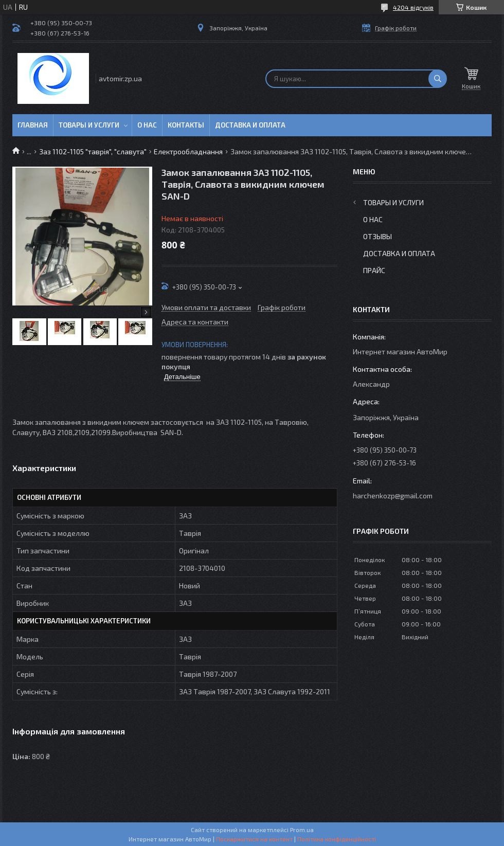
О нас (147, 125)
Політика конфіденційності (337, 839)
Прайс (374, 270)
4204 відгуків (413, 7)
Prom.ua (302, 830)
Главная (33, 125)
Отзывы (377, 236)
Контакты (186, 125)
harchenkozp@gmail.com (393, 496)
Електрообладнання (188, 151)
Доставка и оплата (250, 125)
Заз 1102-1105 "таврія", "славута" (93, 151)
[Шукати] (438, 79)
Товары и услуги (89, 125)
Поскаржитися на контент (254, 839)
